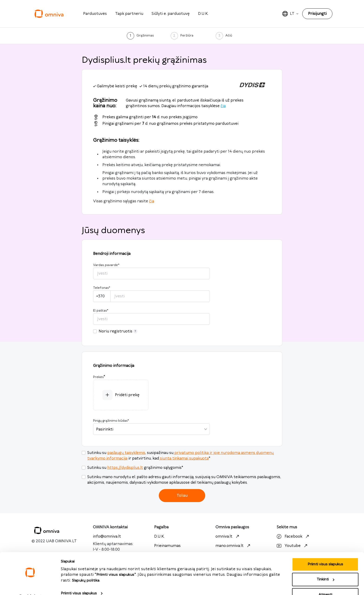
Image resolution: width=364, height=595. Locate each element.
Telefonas (102, 288)
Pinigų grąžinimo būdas (111, 421)
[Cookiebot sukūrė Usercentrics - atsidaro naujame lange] (30, 586)
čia (223, 106)
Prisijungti (317, 14)
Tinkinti (325, 567)
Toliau (182, 496)
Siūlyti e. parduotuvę (171, 14)
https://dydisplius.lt (125, 468)
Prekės (98, 377)
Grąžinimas (145, 36)
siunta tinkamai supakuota (184, 458)
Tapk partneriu (129, 14)
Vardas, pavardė (106, 265)
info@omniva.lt (107, 536)
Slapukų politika (86, 568)
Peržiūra (187, 36)
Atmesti (325, 583)
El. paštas (101, 311)
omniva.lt (228, 536)
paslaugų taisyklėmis (126, 453)
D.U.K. (203, 14)
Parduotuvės (95, 14)
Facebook (293, 536)
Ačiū (229, 36)
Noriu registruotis (118, 331)
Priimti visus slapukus (79, 581)
